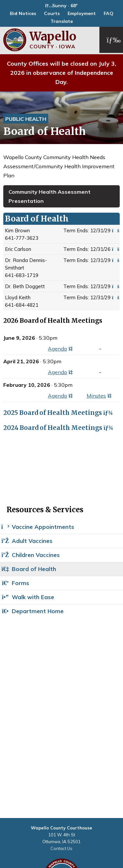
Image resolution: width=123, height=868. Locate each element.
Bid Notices (23, 13)
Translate (62, 21)
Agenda (61, 349)
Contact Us (61, 848)
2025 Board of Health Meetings (57, 413)
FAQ (109, 13)
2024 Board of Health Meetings (57, 428)
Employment (82, 13)
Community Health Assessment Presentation (50, 196)
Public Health (26, 119)
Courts (52, 13)
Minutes (100, 396)
